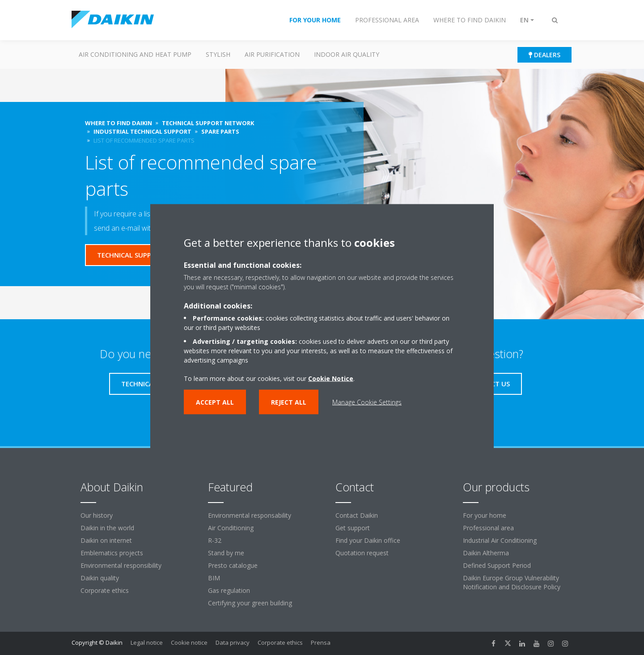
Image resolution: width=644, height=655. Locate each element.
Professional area (488, 528)
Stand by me (226, 553)
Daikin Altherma (486, 553)
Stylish (218, 54)
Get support (353, 528)
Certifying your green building (250, 603)
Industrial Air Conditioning (500, 540)
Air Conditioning (231, 528)
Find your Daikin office (368, 540)
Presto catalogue (233, 565)
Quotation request (362, 553)
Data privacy (233, 642)
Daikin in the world (107, 528)
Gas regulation (229, 590)
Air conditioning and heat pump (135, 54)
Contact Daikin (357, 515)
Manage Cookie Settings (367, 402)
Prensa (321, 642)
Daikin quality (100, 578)
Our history (97, 515)
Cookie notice (189, 642)
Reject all (289, 402)
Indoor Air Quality (347, 54)
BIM (214, 578)
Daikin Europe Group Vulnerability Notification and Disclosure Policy (512, 582)
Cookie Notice (331, 378)
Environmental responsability (250, 515)
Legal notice (147, 642)
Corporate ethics (105, 590)
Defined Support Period (497, 565)
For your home (485, 515)
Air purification (272, 54)
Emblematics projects (112, 553)
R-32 (215, 540)
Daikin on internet (106, 540)
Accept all (215, 402)
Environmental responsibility (121, 565)
